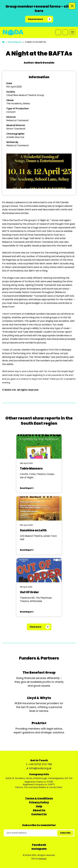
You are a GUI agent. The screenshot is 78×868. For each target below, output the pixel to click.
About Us (39, 810)
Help (39, 806)
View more (36, 627)
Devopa (42, 859)
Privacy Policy (39, 802)
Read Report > (27, 488)
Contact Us (39, 814)
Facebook (39, 845)
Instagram (39, 849)
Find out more (36, 19)
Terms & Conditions (39, 798)
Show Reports (15, 42)
